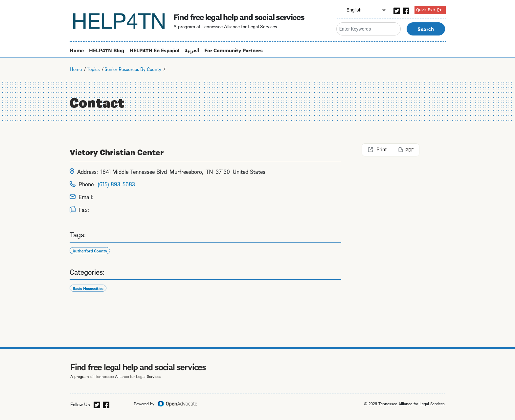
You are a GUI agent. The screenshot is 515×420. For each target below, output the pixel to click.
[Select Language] (362, 10)
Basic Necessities (88, 288)
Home (77, 50)
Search (426, 29)
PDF (410, 149)
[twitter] (397, 10)
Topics (93, 69)
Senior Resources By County (133, 69)
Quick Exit (426, 9)
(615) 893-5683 (116, 184)
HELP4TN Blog (107, 50)
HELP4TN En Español (154, 50)
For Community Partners (234, 50)
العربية (192, 50)
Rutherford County (90, 251)
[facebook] (406, 10)
